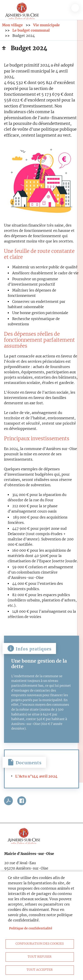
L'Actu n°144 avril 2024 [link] (36, 776)
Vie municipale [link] (46, 25)
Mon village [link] (12, 25)
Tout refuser (40, 957)
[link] (22, 10)
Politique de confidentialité (31, 928)
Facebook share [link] (22, 801)
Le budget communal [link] (31, 30)
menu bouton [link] (75, 8)
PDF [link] (8, 801)
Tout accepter (40, 970)
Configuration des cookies (40, 944)
